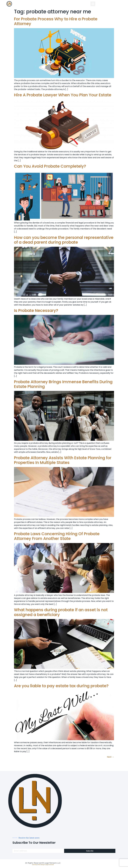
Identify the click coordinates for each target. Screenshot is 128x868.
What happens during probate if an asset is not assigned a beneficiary (61, 612)
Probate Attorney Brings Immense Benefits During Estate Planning (63, 384)
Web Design (41, 865)
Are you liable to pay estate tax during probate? (61, 686)
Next (110, 757)
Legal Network (50, 865)
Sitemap (34, 865)
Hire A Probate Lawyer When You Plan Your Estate (63, 95)
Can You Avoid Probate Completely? (50, 166)
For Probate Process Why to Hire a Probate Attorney (56, 21)
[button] (93, 4)
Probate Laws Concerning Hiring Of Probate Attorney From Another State (57, 536)
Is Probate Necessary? (36, 310)
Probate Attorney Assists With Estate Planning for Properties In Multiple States (63, 460)
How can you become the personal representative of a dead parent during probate (64, 240)
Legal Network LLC (52, 863)
